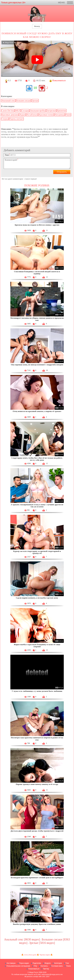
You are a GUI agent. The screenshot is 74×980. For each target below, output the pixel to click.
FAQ (35, 966)
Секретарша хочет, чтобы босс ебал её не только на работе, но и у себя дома (37, 459)
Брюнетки (62, 111)
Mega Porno (34, 972)
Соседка (25, 111)
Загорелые (51, 111)
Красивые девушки (10, 115)
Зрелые (35, 101)
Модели (48, 963)
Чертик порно (45, 955)
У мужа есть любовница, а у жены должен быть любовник (37, 691)
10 (35, 88)
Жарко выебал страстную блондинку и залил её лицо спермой (37, 645)
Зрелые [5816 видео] (42, 943)
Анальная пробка (38, 111)
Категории (58, 963)
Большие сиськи (23, 101)
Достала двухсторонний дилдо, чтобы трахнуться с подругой (37, 831)
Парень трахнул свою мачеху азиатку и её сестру (37, 784)
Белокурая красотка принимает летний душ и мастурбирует (37, 877)
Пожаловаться (34, 969)
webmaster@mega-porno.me (52, 974)
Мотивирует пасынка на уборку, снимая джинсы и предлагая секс (37, 319)
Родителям (37, 963)
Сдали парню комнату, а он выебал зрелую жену (37, 598)
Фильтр (37, 26)
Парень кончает (16, 119)
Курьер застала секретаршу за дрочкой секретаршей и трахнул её (37, 552)
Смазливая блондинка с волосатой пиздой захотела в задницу (37, 273)
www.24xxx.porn (30, 955)
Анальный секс (8, 101)
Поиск (68, 966)
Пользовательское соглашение (18, 966)
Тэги (67, 963)
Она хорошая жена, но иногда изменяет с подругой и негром (37, 365)
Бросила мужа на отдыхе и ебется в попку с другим (37, 225)
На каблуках (32, 115)
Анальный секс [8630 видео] (22, 939)
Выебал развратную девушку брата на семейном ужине (37, 924)
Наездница (59, 115)
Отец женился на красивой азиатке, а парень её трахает (37, 411)
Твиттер (46, 969)
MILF (18, 111)
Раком (68, 115)
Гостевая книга (57, 966)
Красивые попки (46, 115)
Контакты (44, 966)
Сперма (5, 119)
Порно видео (24, 963)
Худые (22, 115)
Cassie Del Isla (8, 111)
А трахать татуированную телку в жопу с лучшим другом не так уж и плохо (37, 506)
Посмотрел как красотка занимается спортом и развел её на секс (37, 739)
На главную (11, 963)
